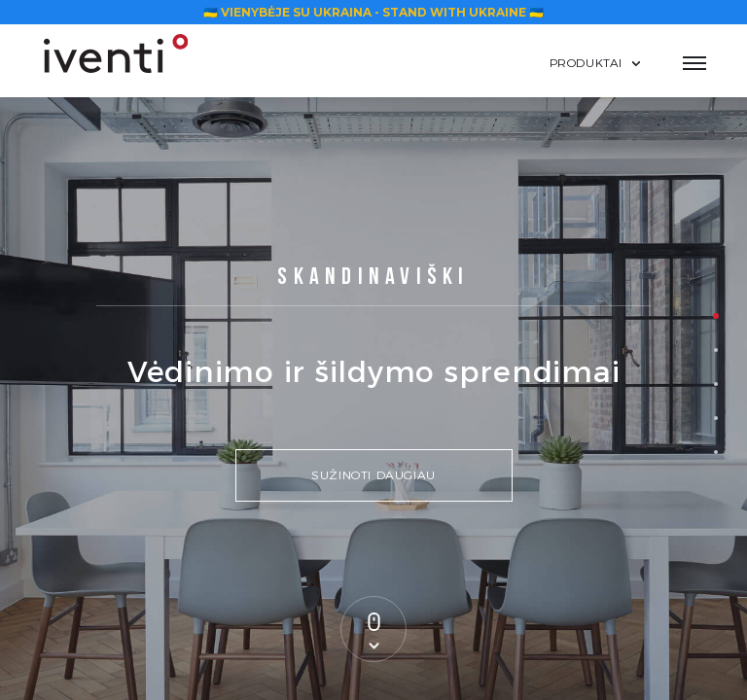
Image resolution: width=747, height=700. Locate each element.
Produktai (586, 63)
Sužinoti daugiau (373, 475)
